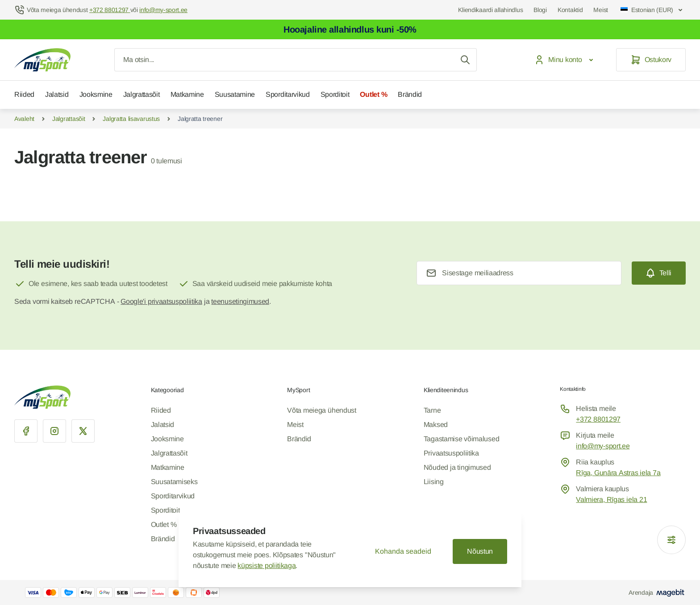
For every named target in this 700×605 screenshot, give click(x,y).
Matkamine (187, 94)
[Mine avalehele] (42, 60)
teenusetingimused (240, 301)
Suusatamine (235, 94)
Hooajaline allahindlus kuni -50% (350, 29)
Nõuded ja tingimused (457, 467)
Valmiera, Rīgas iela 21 (611, 499)
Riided (24, 94)
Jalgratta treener (200, 119)
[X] (83, 431)
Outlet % (373, 94)
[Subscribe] (659, 273)
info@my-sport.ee (603, 446)
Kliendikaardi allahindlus (490, 10)
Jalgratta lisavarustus (131, 119)
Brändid (410, 94)
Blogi (540, 10)
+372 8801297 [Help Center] (110, 10)
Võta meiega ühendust (322, 410)
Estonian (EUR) (652, 10)
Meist (601, 10)
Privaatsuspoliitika (451, 453)
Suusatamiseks (174, 482)
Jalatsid (57, 94)
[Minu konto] (565, 60)
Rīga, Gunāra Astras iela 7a (618, 473)
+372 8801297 (598, 419)
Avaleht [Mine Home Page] (24, 119)
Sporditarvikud (288, 94)
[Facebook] (26, 431)
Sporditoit (335, 94)
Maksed (436, 425)
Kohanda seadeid (403, 551)
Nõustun (480, 551)
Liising (434, 482)
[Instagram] (54, 431)
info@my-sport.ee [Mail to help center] (163, 10)
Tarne (432, 410)
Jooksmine (96, 94)
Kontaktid (570, 10)
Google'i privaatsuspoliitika (161, 301)
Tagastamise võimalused (461, 439)
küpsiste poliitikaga (267, 566)
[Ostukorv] (651, 60)
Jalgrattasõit (142, 94)
